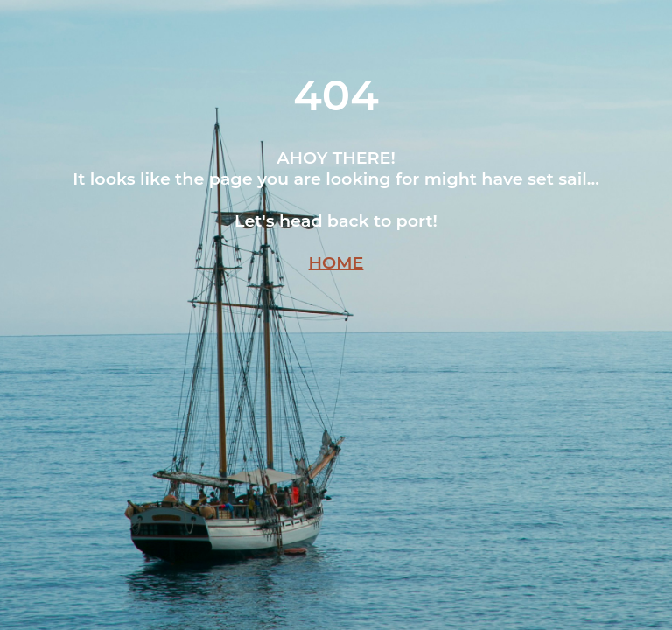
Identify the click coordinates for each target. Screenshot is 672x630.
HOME (336, 262)
